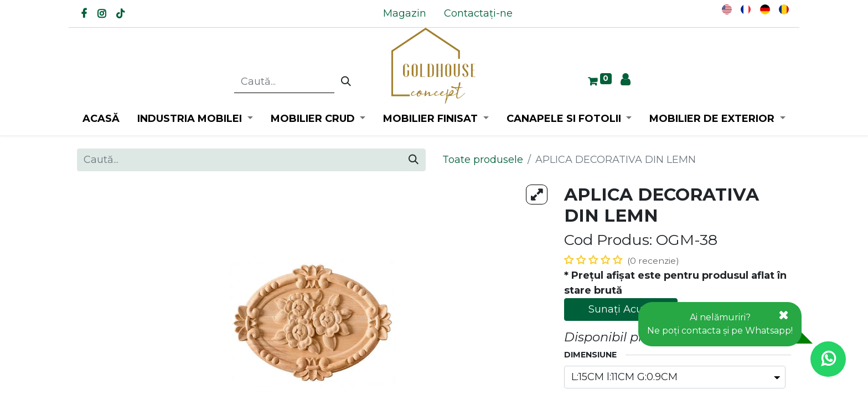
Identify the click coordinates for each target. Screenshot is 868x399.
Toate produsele (483, 160)
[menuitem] (405, 14)
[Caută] (346, 82)
